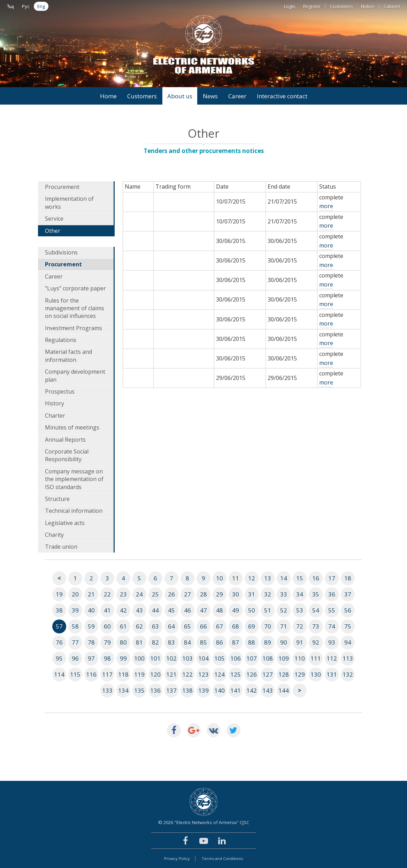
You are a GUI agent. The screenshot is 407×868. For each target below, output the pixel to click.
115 (75, 674)
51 (268, 610)
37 (348, 594)
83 (171, 642)
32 (268, 594)
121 (171, 674)
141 (236, 690)
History (55, 403)
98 (107, 658)
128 (284, 674)
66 (203, 626)
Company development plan (75, 375)
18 (348, 578)
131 (332, 674)
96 (75, 658)
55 (332, 610)
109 (284, 658)
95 (59, 658)
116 (91, 674)
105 (220, 658)
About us (180, 96)
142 (252, 690)
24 (139, 594)
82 (155, 642)
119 (139, 674)
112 (332, 658)
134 (123, 690)
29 (220, 594)
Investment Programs (74, 328)
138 (187, 690)
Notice (368, 6)
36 (332, 594)
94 (348, 642)
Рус (26, 6)
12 (252, 578)
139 (203, 690)
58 (75, 626)
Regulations (61, 340)
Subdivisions (61, 252)
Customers (341, 6)
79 (107, 642)
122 (187, 674)
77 (75, 642)
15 (300, 578)
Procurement (62, 187)
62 (139, 626)
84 (187, 642)
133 (107, 690)
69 (252, 626)
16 (316, 578)
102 (171, 658)
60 (107, 626)
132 (348, 674)
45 (171, 610)
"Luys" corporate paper (75, 288)
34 (300, 594)
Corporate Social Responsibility (67, 455)
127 (268, 674)
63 (155, 626)
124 (220, 674)
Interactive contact (282, 96)
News (210, 96)
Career (237, 96)
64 (171, 626)
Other (53, 231)
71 (284, 626)
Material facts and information (68, 356)
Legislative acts (65, 523)
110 (300, 658)
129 (300, 674)
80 (123, 642)
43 (139, 610)
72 (300, 626)
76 (59, 642)
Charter (55, 416)
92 (316, 642)
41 (107, 610)
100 (139, 658)
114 (59, 674)
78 (91, 642)
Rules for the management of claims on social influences (75, 308)
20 (75, 594)
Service (54, 219)
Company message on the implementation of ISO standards (74, 479)
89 (268, 642)
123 (203, 674)
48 (220, 610)
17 (332, 578)
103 (187, 658)
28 (203, 594)
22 (107, 594)
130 (316, 674)
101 (155, 658)
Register (312, 6)
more (326, 206)
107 (252, 658)
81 (139, 642)
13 (268, 578)
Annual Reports (65, 440)
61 (123, 626)
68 (236, 626)
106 (236, 658)
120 (155, 674)
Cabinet (392, 6)
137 (171, 690)
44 (155, 610)
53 (300, 610)
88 (252, 642)
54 (316, 610)
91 (300, 642)
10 (220, 578)
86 (220, 642)
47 (203, 610)
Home (108, 96)
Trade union (61, 547)
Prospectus (60, 391)
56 (348, 610)
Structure (57, 499)
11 (236, 578)
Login (290, 6)
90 (284, 642)
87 (236, 642)
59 (91, 626)
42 (123, 610)
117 (107, 674)
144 (284, 690)
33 (284, 594)
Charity (54, 535)
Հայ (10, 6)
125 (236, 674)
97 (91, 658)
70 (268, 626)
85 (203, 642)
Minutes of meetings (72, 427)
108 (268, 658)
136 (155, 690)
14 (284, 578)
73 (316, 626)
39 (75, 610)
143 (268, 690)
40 (91, 610)
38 (59, 610)
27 (187, 594)
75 (348, 626)
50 (252, 610)
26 (171, 594)
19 (59, 594)
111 (316, 658)
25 (155, 594)
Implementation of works (69, 203)
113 (348, 658)
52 (284, 610)
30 (236, 594)
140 (220, 690)
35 (316, 594)
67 (220, 626)
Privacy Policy (177, 858)
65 (187, 626)
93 (332, 642)
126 (252, 674)
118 (123, 674)
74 (332, 626)
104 (203, 658)
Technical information (74, 511)
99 (123, 658)
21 (91, 594)
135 (139, 690)
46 (187, 610)
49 (236, 610)
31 (252, 594)
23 (123, 594)
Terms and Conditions (222, 858)
